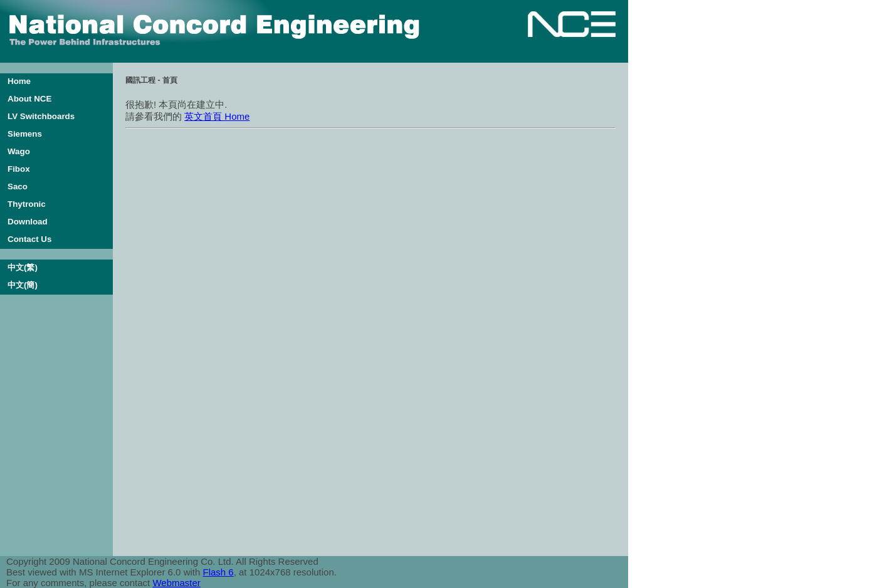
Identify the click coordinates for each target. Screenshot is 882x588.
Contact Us (29, 239)
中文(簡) (23, 285)
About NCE (29, 99)
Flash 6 (218, 572)
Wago (19, 151)
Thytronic (27, 204)
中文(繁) (23, 267)
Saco (18, 186)
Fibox (19, 169)
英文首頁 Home (217, 116)
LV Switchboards (41, 116)
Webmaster (176, 583)
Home (19, 81)
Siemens (25, 134)
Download (28, 222)
